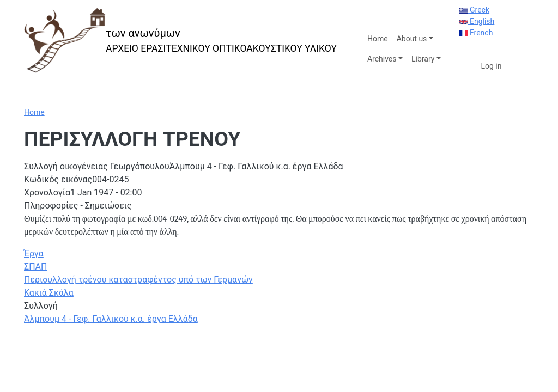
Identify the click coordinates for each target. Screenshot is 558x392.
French (476, 33)
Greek (475, 10)
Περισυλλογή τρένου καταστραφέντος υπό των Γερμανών (138, 280)
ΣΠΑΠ (35, 267)
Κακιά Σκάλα (49, 293)
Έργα (34, 253)
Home (378, 39)
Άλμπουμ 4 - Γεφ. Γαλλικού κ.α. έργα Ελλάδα (111, 319)
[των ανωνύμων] (180, 41)
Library (423, 59)
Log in (492, 66)
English (477, 21)
